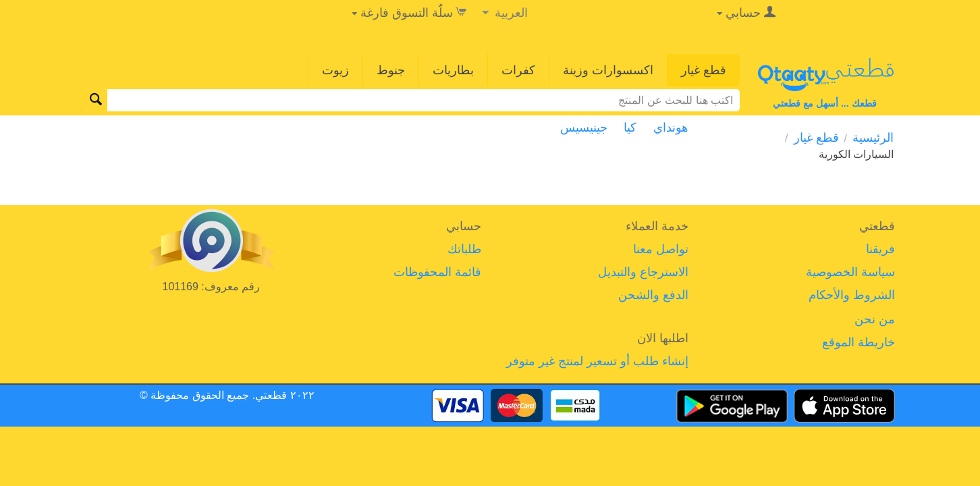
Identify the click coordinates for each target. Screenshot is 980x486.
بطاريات (453, 70)
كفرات (518, 70)
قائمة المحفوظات (437, 272)
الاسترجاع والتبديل (643, 272)
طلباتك (464, 249)
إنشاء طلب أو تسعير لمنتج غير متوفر (597, 361)
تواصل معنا (661, 249)
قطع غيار (704, 70)
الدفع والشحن (653, 295)
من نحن (875, 319)
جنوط (391, 70)
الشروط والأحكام (852, 295)
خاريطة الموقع (859, 342)
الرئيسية (873, 138)
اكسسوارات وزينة (608, 70)
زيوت (335, 70)
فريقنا (880, 249)
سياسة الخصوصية (850, 272)
